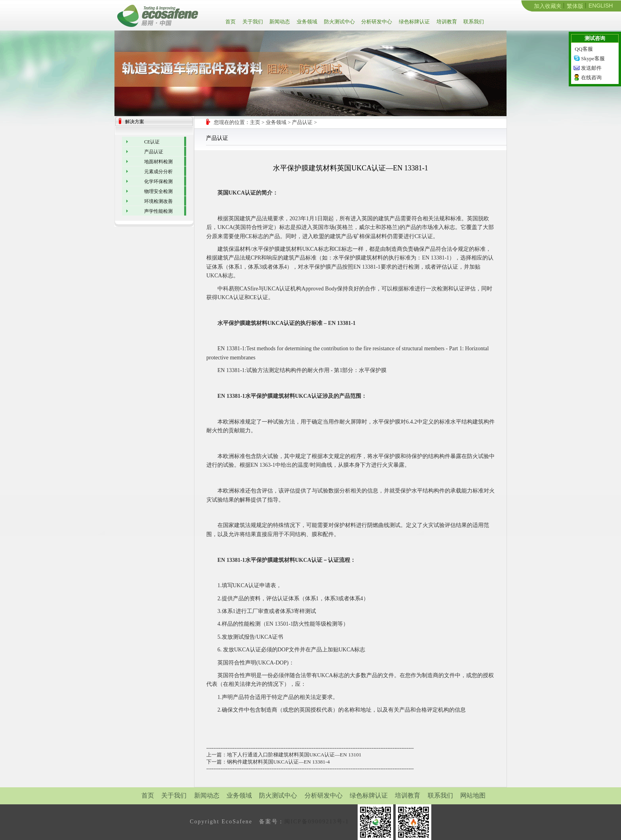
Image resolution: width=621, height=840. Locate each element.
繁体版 (575, 6)
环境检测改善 (158, 201)
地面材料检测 (158, 162)
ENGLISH (601, 6)
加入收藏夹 (548, 6)
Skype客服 (593, 58)
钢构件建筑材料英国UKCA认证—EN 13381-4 (278, 762)
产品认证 (302, 122)
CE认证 (152, 142)
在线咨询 (591, 77)
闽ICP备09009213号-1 (317, 822)
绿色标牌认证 (414, 22)
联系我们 (473, 22)
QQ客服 (584, 49)
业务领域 (306, 22)
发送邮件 (591, 68)
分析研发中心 (376, 22)
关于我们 (252, 22)
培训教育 (446, 22)
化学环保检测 (158, 181)
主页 (255, 122)
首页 (232, 22)
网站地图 (473, 795)
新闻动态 (279, 22)
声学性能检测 (158, 211)
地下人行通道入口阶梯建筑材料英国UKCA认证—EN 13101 (294, 755)
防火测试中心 (339, 22)
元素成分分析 (158, 172)
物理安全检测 (158, 191)
